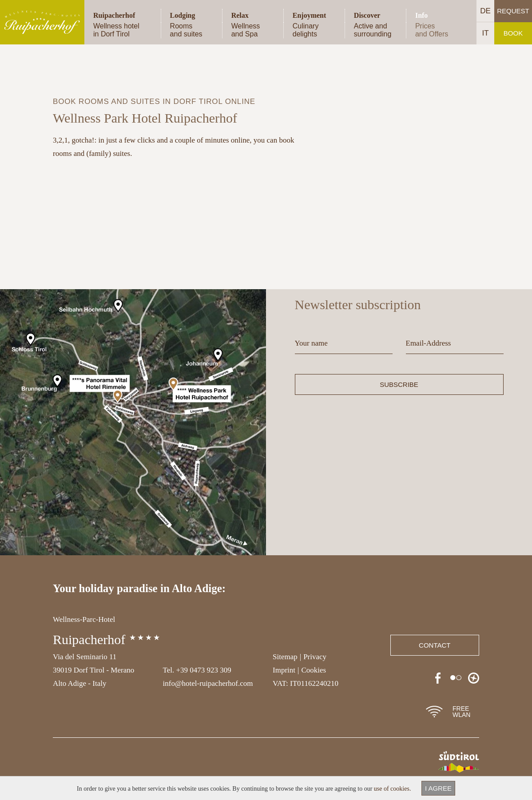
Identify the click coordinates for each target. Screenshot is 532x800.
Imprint (284, 670)
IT (485, 33)
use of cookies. (393, 789)
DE (485, 11)
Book (513, 33)
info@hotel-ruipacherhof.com (208, 683)
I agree (438, 788)
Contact (435, 645)
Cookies (314, 670)
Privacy (315, 657)
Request (513, 11)
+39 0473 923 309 (203, 670)
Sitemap (285, 657)
